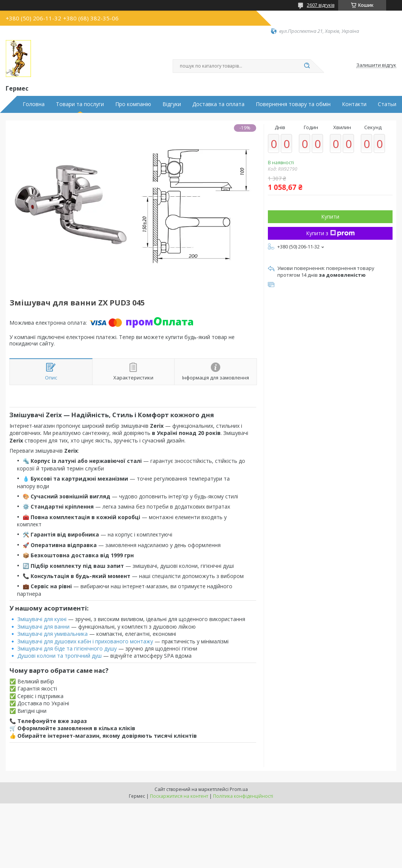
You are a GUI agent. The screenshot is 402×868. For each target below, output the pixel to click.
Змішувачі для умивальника (53, 634)
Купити (330, 217)
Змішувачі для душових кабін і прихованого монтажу (85, 641)
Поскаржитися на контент (179, 796)
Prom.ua (239, 789)
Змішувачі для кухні (42, 619)
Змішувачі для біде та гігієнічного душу (67, 648)
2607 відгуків (321, 5)
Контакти (354, 104)
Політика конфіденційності (243, 796)
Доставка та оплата (218, 104)
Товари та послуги (80, 104)
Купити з (330, 233)
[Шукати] (307, 66)
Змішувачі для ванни (43, 627)
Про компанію (133, 104)
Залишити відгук (376, 65)
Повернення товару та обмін (293, 104)
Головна (34, 104)
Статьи (387, 104)
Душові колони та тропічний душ (60, 656)
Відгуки (172, 104)
